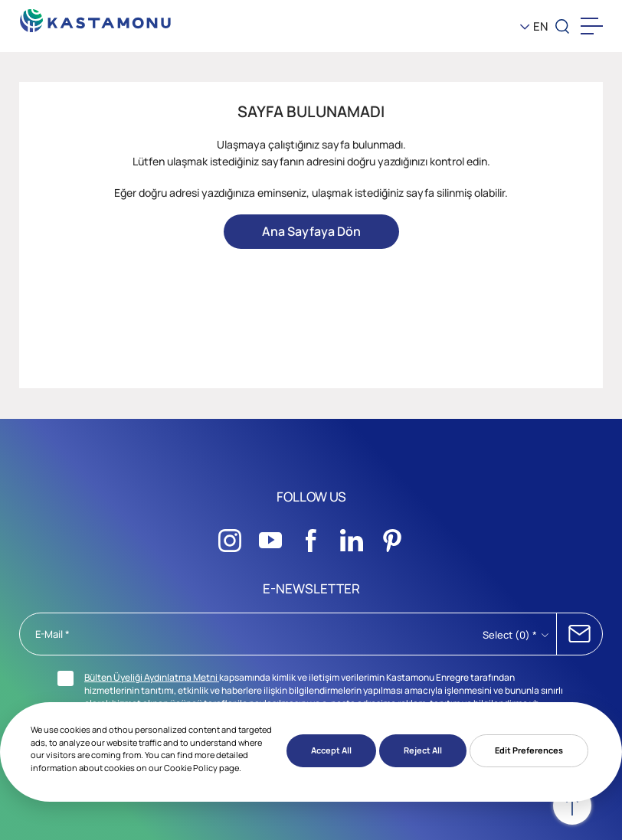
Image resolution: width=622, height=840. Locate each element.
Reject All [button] (423, 750)
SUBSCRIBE (579, 634)
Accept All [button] (331, 750)
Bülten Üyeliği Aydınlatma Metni (152, 677)
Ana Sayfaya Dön (311, 231)
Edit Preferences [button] (529, 750)
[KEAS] (96, 16)
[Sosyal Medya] (230, 536)
